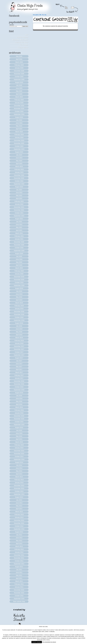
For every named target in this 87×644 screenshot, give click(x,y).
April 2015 (19, 439)
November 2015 (19, 419)
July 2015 (19, 430)
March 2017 (19, 372)
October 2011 (19, 561)
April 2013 (19, 509)
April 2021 (19, 230)
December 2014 (19, 451)
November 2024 (19, 109)
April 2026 (19, 59)
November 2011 (19, 558)
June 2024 (19, 123)
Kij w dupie (24, 45)
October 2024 (19, 111)
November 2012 (19, 523)
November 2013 (19, 488)
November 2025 (19, 74)
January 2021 (19, 239)
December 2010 (19, 590)
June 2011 (19, 572)
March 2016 (19, 407)
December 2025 (19, 71)
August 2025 (19, 82)
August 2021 (19, 219)
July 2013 (19, 500)
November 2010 (19, 593)
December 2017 (19, 346)
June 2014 (19, 468)
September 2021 (19, 216)
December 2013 (19, 485)
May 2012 (19, 541)
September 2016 (19, 390)
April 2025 (19, 94)
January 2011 (19, 587)
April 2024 (19, 129)
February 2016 (19, 410)
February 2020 (19, 271)
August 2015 (19, 427)
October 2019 (19, 282)
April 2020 (19, 265)
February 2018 (19, 340)
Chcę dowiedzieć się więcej (49, 642)
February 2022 (19, 201)
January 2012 (19, 552)
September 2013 (19, 494)
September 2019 (19, 285)
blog (45, 15)
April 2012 (19, 543)
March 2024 (19, 132)
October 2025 (19, 77)
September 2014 (19, 459)
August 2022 (19, 187)
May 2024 (19, 126)
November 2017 (19, 349)
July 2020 (19, 256)
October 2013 (19, 491)
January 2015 (19, 448)
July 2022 (19, 190)
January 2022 (19, 204)
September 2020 (19, 251)
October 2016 (19, 387)
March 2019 (19, 303)
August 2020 (19, 253)
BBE (40, 15)
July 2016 (19, 396)
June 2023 (19, 158)
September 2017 (19, 355)
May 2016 (19, 401)
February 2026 (19, 65)
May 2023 (19, 161)
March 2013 (19, 512)
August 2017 (19, 358)
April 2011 (19, 578)
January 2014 (19, 483)
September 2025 (19, 80)
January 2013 (19, 517)
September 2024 (19, 114)
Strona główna (36, 15)
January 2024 (19, 137)
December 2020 (19, 242)
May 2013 (19, 506)
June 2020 (19, 259)
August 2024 (19, 117)
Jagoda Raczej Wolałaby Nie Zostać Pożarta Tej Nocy (20, 40)
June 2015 (19, 433)
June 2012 (19, 538)
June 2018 (19, 329)
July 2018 (19, 326)
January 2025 (19, 103)
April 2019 (19, 300)
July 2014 (19, 465)
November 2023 (19, 143)
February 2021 (19, 236)
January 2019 (19, 309)
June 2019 (19, 294)
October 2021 (19, 213)
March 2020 (19, 268)
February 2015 (19, 445)
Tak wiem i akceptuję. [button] (37, 642)
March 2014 (19, 477)
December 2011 (19, 555)
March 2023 (19, 166)
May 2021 (19, 227)
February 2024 (19, 135)
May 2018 (19, 332)
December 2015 (19, 416)
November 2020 (19, 245)
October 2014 (19, 456)
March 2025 (19, 97)
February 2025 (19, 100)
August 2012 (19, 532)
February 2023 (19, 169)
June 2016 (19, 398)
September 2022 (19, 184)
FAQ (43, 15)
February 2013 (19, 514)
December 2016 (19, 381)
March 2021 (19, 233)
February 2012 (19, 549)
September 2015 (19, 425)
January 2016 (19, 413)
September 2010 (19, 599)
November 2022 (19, 178)
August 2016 (19, 393)
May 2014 (19, 471)
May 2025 (19, 91)
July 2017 (19, 361)
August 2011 (19, 567)
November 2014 (19, 454)
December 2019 (19, 277)
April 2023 (19, 164)
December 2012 (19, 520)
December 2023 (19, 140)
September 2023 (19, 149)
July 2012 (19, 535)
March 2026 (19, 62)
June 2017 (19, 364)
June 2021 (19, 224)
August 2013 (19, 497)
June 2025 (19, 88)
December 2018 (19, 311)
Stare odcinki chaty (19, 601)
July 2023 (19, 155)
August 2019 (19, 288)
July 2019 (19, 291)
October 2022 (19, 181)
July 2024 (19, 120)
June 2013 (19, 503)
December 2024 (19, 106)
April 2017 (19, 369)
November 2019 (19, 280)
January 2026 (19, 68)
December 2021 (19, 207)
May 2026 (19, 56)
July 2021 (19, 222)
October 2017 (19, 352)
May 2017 (19, 367)
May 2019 (19, 297)
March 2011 (19, 581)
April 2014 (19, 474)
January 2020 (19, 274)
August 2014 (19, 462)
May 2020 (19, 262)
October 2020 (19, 248)
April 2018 (19, 335)
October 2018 (19, 317)
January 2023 (19, 172)
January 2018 (19, 343)
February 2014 (19, 480)
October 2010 (19, 596)
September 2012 (19, 529)
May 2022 (19, 195)
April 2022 (19, 198)
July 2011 (19, 570)
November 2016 (19, 384)
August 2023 (19, 152)
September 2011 (19, 564)
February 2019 (19, 306)
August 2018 (19, 323)
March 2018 (19, 338)
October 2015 (19, 422)
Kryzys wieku (23, 47)
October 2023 (19, 146)
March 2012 (19, 546)
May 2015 (19, 436)
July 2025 (19, 85)
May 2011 (19, 575)
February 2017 (19, 375)
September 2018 (19, 320)
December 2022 (19, 175)
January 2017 (19, 378)
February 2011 (19, 584)
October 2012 (19, 526)
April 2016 (19, 404)
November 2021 (19, 210)
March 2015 (19, 442)
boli (27, 35)
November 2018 (19, 314)
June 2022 (19, 193)
